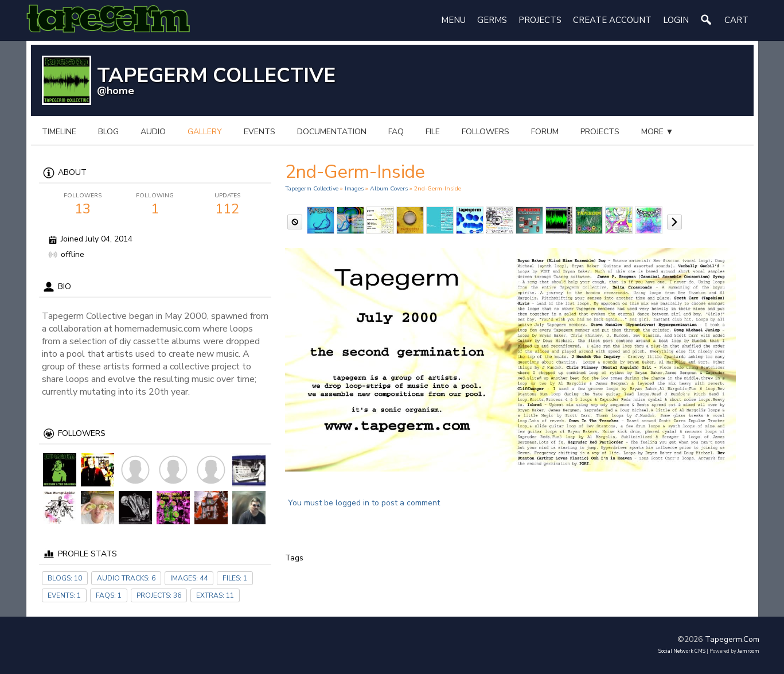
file (433, 132)
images (354, 188)
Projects (540, 20)
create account (612, 20)
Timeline (59, 132)
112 (227, 205)
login (676, 20)
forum (545, 132)
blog (108, 132)
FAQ (396, 132)
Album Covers (389, 188)
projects (600, 132)
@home (116, 91)
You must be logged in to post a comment (364, 503)
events (260, 132)
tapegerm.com (732, 639)
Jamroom (748, 651)
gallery (205, 132)
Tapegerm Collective (312, 188)
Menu (453, 20)
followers (485, 132)
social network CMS (682, 651)
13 (83, 205)
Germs (492, 20)
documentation (332, 132)
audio (153, 132)
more (658, 132)
